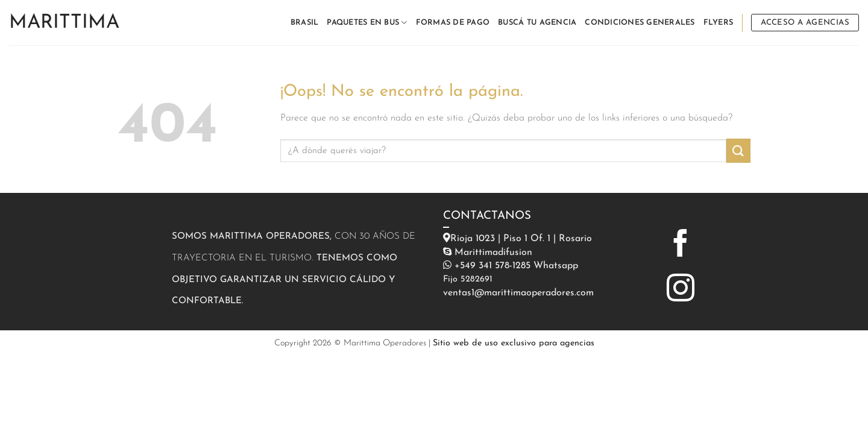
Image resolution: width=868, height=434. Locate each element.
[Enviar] (738, 150)
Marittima (64, 23)
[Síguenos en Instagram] (681, 290)
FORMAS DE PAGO (453, 23)
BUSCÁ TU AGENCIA (537, 23)
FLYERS (719, 23)
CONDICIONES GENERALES (640, 23)
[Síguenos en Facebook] (681, 245)
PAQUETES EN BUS (367, 23)
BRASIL (305, 23)
